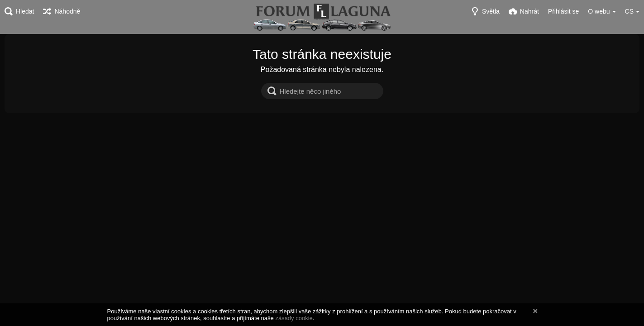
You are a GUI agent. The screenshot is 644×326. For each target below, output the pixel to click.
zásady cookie (294, 318)
